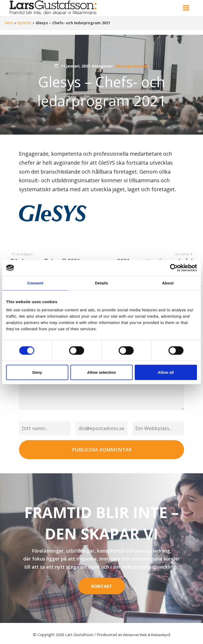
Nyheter (24, 23)
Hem (9, 23)
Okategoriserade (132, 66)
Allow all (166, 372)
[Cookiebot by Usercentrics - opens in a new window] (174, 268)
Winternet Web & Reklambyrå (147, 632)
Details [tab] (101, 283)
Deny (37, 372)
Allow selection (101, 372)
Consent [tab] (35, 283)
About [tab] (168, 283)
